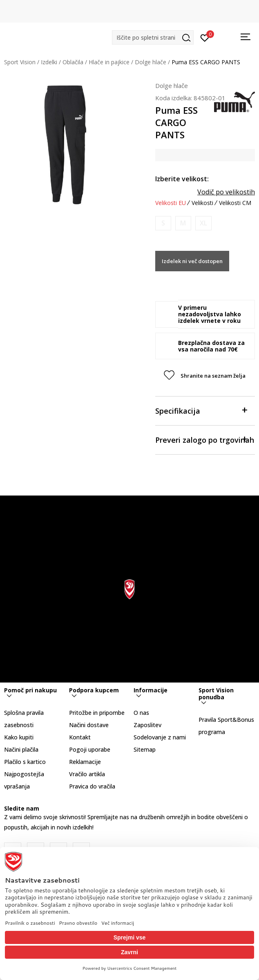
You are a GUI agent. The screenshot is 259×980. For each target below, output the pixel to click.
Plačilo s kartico (25, 762)
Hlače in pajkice (109, 62)
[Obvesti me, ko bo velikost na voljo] (163, 223)
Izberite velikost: (182, 179)
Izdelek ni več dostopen (192, 261)
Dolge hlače (151, 62)
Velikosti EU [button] (171, 203)
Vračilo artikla (87, 774)
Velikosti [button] (202, 203)
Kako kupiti (19, 737)
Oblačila (73, 62)
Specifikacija (201, 410)
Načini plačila (21, 749)
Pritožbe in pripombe (97, 713)
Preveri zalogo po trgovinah (205, 439)
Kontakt (80, 737)
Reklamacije (85, 762)
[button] (153, 37)
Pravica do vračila (92, 786)
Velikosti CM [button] (235, 203)
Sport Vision (20, 62)
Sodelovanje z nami (160, 737)
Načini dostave (89, 725)
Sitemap (145, 749)
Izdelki (49, 62)
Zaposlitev (147, 725)
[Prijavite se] (205, 37)
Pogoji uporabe (90, 749)
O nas (141, 713)
